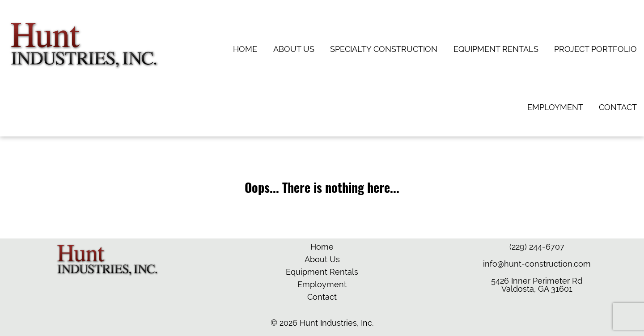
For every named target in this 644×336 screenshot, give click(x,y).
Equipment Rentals (496, 49)
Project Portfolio (595, 49)
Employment (555, 107)
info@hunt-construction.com (537, 264)
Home (245, 49)
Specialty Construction (384, 49)
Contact (618, 107)
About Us (294, 49)
